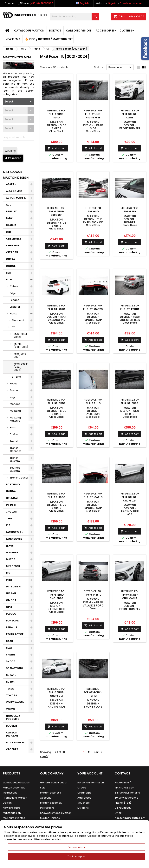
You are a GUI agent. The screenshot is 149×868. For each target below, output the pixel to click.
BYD (9, 232)
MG (8, 573)
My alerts (83, 808)
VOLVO (10, 709)
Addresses (84, 798)
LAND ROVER (14, 539)
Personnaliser (76, 847)
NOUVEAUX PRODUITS (13, 717)
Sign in (112, 3)
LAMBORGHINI (15, 532)
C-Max (14, 286)
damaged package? (16, 783)
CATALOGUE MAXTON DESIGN (16, 175)
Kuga (13, 397)
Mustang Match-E (15, 419)
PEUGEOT (12, 614)
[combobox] (19, 101)
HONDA (11, 491)
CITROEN (12, 252)
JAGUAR (11, 512)
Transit (14, 441)
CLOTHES (126, 31)
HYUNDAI (12, 498)
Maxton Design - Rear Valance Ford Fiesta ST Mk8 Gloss (93, 605)
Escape (15, 300)
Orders (82, 788)
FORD (10, 280)
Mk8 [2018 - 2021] (21, 355)
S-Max (14, 434)
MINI (9, 580)
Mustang (15, 411)
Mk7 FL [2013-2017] (21, 345)
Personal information (91, 783)
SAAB (9, 641)
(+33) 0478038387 (41, 3)
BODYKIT (55, 31)
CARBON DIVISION (78, 31)
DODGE (11, 266)
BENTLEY (11, 211)
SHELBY (11, 655)
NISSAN (11, 593)
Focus (14, 384)
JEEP (9, 518)
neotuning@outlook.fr (130, 818)
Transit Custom (15, 459)
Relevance (121, 67)
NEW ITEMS (13, 39)
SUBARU (11, 675)
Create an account (132, 3)
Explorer (15, 307)
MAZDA (11, 559)
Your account (90, 773)
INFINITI (11, 505)
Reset (10, 151)
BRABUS (11, 225)
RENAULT (12, 627)
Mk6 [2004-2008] (21, 336)
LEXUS (10, 546)
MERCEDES (13, 566)
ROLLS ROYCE (15, 634)
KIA (8, 525)
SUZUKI (11, 682)
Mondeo (15, 404)
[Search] (74, 17)
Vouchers (84, 803)
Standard (18, 320)
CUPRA (10, 259)
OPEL (9, 607)
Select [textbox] (9, 101)
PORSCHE (12, 621)
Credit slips (84, 793)
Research (13, 158)
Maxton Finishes (50, 818)
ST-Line (16, 377)
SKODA (11, 661)
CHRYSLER (13, 245)
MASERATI (13, 553)
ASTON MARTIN (16, 198)
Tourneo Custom (15, 469)
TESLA (10, 689)
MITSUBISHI (14, 587)
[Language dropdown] (84, 3)
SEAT (9, 648)
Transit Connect (15, 449)
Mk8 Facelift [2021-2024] (21, 367)
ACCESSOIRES (105, 31)
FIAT (9, 273)
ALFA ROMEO (14, 191)
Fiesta (14, 314)
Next (98, 752)
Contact (10, 3)
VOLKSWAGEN (15, 702)
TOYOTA (12, 695)
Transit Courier (19, 478)
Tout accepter (76, 856)
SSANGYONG (15, 668)
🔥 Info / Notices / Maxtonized (48, 39)
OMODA (11, 600)
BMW (9, 218)
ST (13, 327)
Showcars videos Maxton (56, 813)
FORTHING (13, 484)
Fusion (14, 390)
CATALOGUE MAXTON (29, 31)
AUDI (9, 205)
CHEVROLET (14, 239)
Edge (13, 293)
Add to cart (57, 148)
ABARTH (11, 184)
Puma (14, 427)
